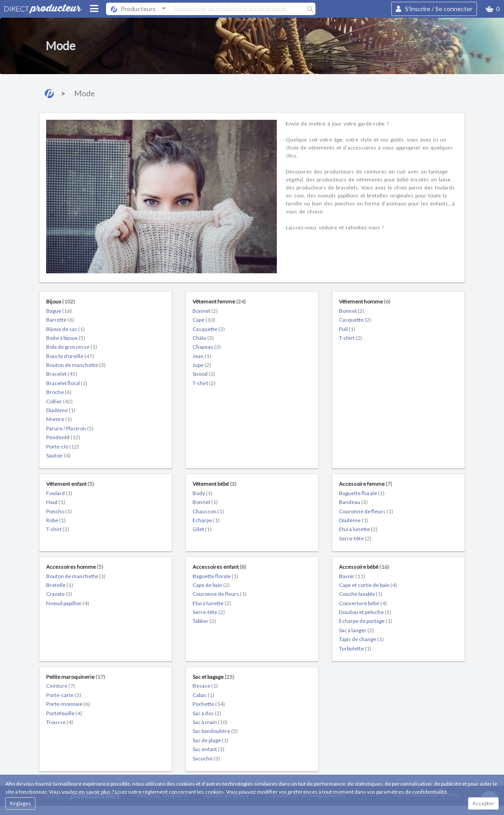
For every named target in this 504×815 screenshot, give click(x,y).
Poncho (59, 511)
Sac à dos (207, 713)
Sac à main (210, 722)
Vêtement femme (219, 301)
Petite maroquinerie (76, 677)
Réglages (20, 803)
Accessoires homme (75, 567)
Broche (59, 392)
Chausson (208, 511)
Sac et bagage (213, 677)
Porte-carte (64, 695)
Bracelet (62, 374)
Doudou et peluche (365, 612)
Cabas (203, 695)
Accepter (483, 803)
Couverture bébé (363, 603)
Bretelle (60, 585)
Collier (59, 401)
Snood (204, 374)
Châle (203, 338)
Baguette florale (362, 493)
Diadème (61, 410)
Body (203, 493)
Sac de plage (211, 740)
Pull (347, 329)
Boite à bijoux (66, 338)
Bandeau (353, 502)
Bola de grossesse (72, 347)
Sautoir (58, 455)
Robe (56, 520)
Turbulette (355, 648)
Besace (205, 686)
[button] (492, 9)
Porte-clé (63, 447)
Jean (202, 356)
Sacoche (206, 758)
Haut (56, 502)
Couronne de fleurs (366, 511)
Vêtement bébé (215, 484)
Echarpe (206, 520)
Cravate (59, 594)
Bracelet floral (67, 383)
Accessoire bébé (364, 567)
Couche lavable (361, 594)
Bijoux (61, 301)
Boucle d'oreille (70, 356)
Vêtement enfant (70, 484)
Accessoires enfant (219, 567)
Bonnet (205, 311)
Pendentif (63, 437)
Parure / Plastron (70, 428)
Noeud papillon (68, 603)
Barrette (60, 320)
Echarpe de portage (366, 621)
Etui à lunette (358, 529)
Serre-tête (355, 538)
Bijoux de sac (65, 329)
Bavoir (352, 576)
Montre (59, 419)
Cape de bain (211, 585)
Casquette (209, 329)
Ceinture (61, 686)
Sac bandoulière (215, 731)
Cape (204, 320)
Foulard (59, 493)
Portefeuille (64, 713)
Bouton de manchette (76, 365)
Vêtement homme (365, 301)
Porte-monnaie (68, 704)
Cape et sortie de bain (368, 585)
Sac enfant (209, 749)
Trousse (60, 722)
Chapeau (207, 347)
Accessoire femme (366, 484)
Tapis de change (361, 639)
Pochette (209, 704)
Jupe (202, 365)
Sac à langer (356, 630)
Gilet (202, 529)
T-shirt (204, 383)
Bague (59, 311)
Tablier (204, 621)
